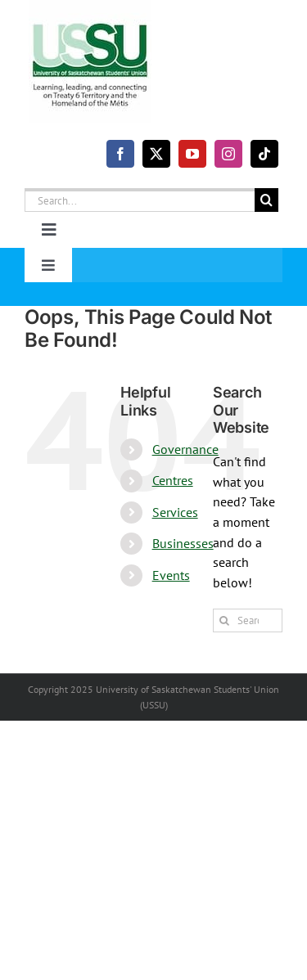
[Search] (266, 200)
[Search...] (140, 200)
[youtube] (192, 154)
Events (171, 575)
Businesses (183, 543)
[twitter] (156, 154)
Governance (185, 449)
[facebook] (120, 154)
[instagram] (228, 154)
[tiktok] (264, 154)
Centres (173, 480)
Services (175, 512)
